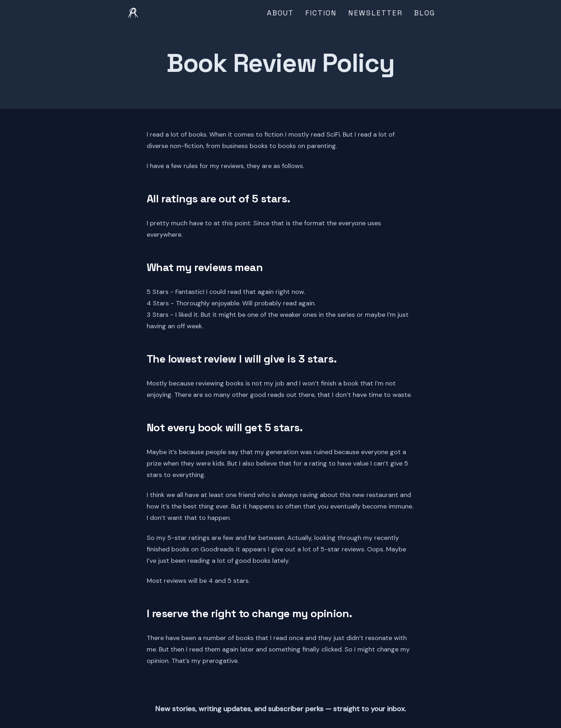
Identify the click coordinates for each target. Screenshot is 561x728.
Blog (425, 13)
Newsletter (375, 13)
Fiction (321, 13)
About (280, 13)
